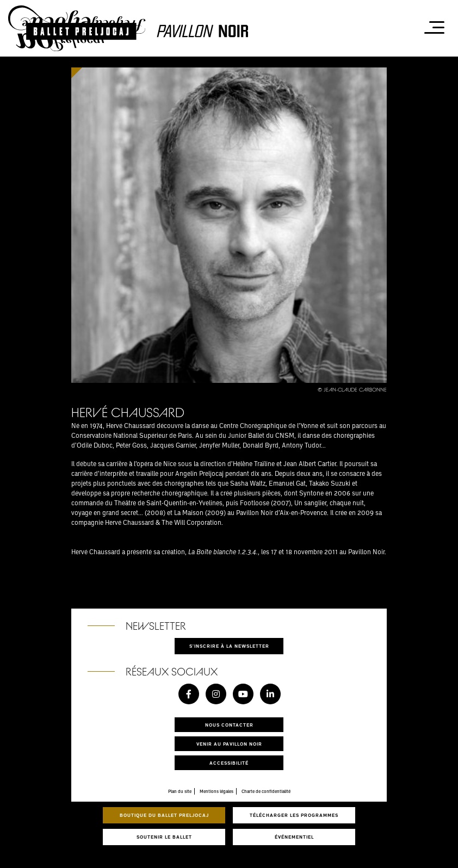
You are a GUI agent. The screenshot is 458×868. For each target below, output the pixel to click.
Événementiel (294, 837)
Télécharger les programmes (294, 815)
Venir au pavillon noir (229, 744)
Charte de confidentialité (266, 791)
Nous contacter (229, 725)
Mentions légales (216, 791)
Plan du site (180, 791)
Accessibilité (229, 763)
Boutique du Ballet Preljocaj (164, 815)
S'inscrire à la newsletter (229, 646)
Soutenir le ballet (164, 837)
